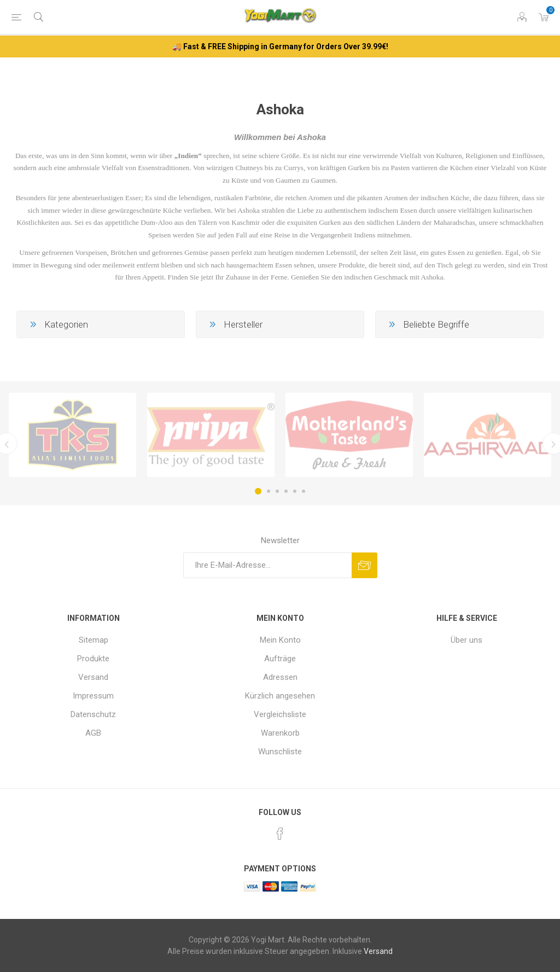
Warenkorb (280, 733)
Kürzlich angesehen (280, 696)
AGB (93, 733)
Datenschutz (93, 714)
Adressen (280, 677)
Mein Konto (280, 640)
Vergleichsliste (280, 714)
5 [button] (295, 491)
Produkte (93, 659)
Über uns (466, 640)
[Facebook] (280, 834)
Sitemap (94, 640)
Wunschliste (280, 752)
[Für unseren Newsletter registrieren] (267, 565)
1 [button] (258, 491)
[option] (72, 435)
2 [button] (269, 491)
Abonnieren (364, 565)
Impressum (93, 696)
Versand (93, 677)
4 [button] (286, 491)
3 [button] (277, 491)
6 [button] (304, 491)
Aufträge (280, 659)
